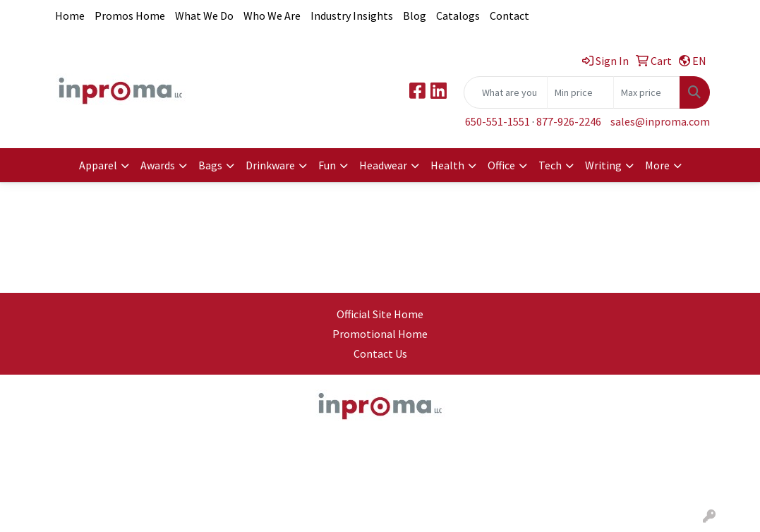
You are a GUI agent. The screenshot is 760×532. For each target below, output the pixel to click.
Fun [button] (327, 165)
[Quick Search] (506, 92)
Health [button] (447, 165)
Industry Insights (352, 16)
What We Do (204, 16)
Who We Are (272, 16)
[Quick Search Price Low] (580, 92)
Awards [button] (158, 165)
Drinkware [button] (270, 165)
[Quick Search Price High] (647, 92)
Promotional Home (380, 334)
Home (70, 16)
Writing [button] (603, 165)
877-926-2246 (569, 121)
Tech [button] (550, 165)
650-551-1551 (497, 121)
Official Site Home (380, 314)
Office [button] (501, 165)
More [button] (657, 165)
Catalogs (458, 16)
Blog (415, 16)
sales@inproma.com (660, 121)
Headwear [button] (383, 165)
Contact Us (380, 353)
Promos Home (130, 16)
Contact (509, 16)
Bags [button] (210, 165)
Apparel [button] (98, 165)
